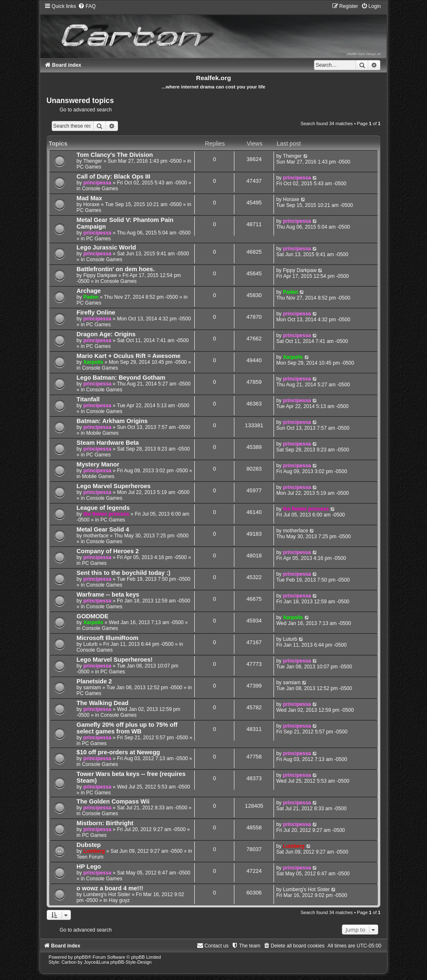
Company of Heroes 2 (108, 551)
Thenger (93, 161)
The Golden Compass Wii (113, 801)
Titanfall (88, 399)
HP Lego (89, 867)
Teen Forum (90, 857)
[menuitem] (87, 6)
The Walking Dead (103, 703)
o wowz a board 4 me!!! (110, 888)
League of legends (103, 508)
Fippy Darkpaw (100, 275)
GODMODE (93, 616)
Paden (91, 297)
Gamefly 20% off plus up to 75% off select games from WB (127, 728)
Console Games (100, 189)
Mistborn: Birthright (105, 823)
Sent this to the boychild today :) (124, 573)
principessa (97, 183)
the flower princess (106, 514)
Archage (89, 291)
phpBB (81, 957)
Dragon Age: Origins (106, 334)
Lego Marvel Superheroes (114, 486)
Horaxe (92, 204)
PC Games (89, 167)
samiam (92, 688)
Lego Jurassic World (107, 247)
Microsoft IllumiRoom (108, 638)
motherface (96, 536)
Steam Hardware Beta (108, 443)
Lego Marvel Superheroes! (115, 660)
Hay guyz (119, 900)
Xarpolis (93, 362)
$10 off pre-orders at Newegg (118, 752)
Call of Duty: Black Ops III (114, 176)
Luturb (90, 644)
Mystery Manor (98, 464)
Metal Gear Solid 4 (103, 529)
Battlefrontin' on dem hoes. (116, 269)
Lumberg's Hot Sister (107, 894)
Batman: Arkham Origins (112, 421)
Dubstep (89, 845)
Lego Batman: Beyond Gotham (121, 378)
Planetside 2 (94, 681)
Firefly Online (96, 312)
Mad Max (89, 198)
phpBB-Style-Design (131, 962)
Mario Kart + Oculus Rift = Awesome (129, 356)
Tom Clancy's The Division (115, 155)
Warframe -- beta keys (108, 595)
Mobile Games (102, 433)
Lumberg (94, 851)
